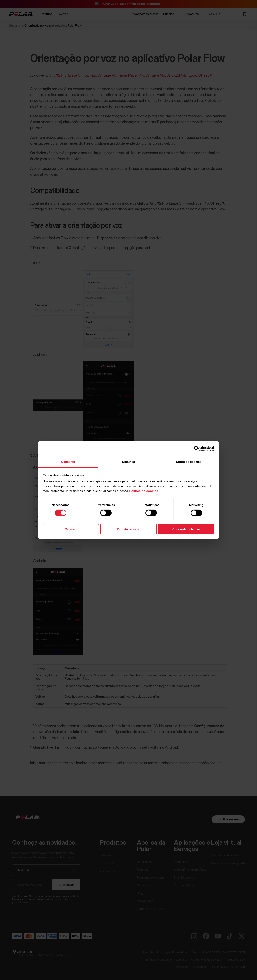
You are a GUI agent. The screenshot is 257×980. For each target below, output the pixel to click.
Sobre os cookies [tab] (189, 462)
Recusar (71, 529)
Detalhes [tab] (128, 462)
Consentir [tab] (68, 462)
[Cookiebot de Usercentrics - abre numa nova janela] (197, 449)
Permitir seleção (128, 529)
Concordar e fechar (186, 529)
